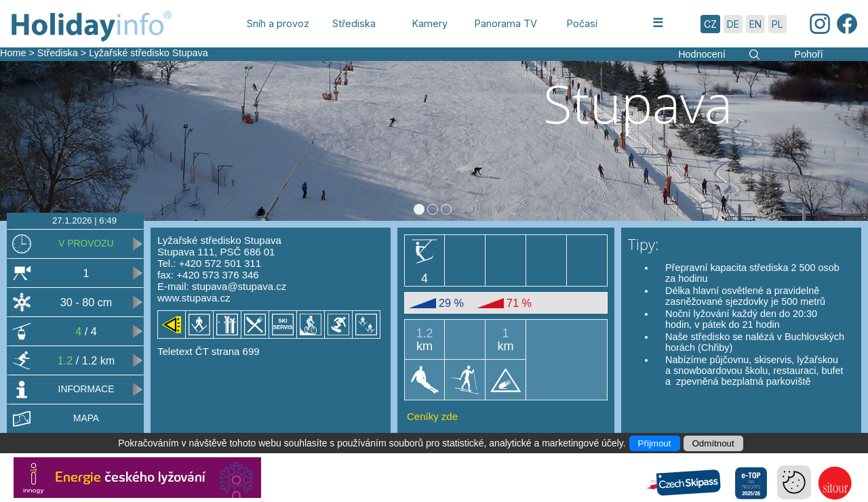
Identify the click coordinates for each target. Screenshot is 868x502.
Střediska (58, 53)
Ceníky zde (432, 416)
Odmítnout (713, 443)
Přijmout (655, 443)
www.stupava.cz (194, 298)
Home (13, 53)
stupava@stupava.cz (239, 286)
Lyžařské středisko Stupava (148, 53)
